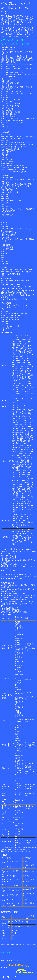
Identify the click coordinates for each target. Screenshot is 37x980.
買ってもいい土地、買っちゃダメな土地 (16, 44)
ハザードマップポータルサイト (12, 40)
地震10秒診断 (6, 952)
